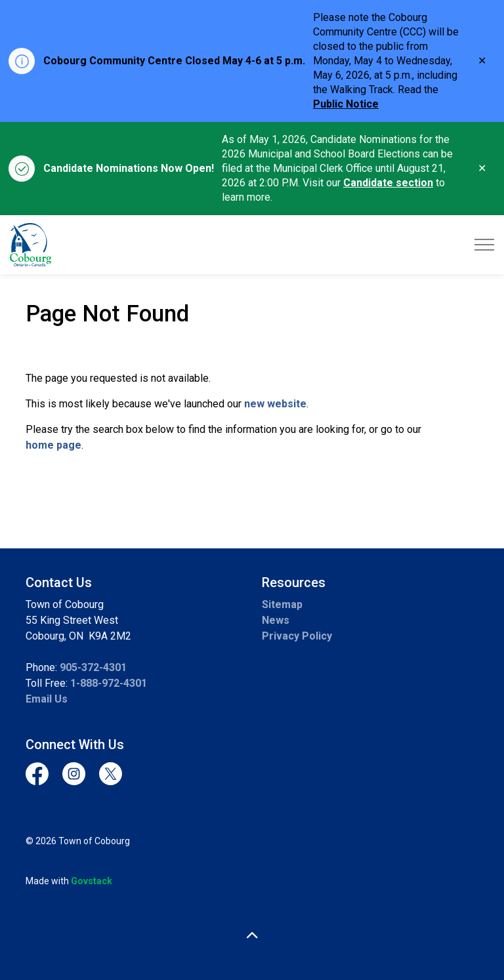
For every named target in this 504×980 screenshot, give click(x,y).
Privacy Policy (297, 636)
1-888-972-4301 (109, 683)
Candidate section (388, 183)
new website (275, 404)
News (276, 620)
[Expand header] (484, 245)
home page (53, 445)
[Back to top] (252, 936)
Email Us (47, 699)
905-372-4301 (93, 667)
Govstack (92, 881)
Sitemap (282, 604)
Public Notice (346, 104)
